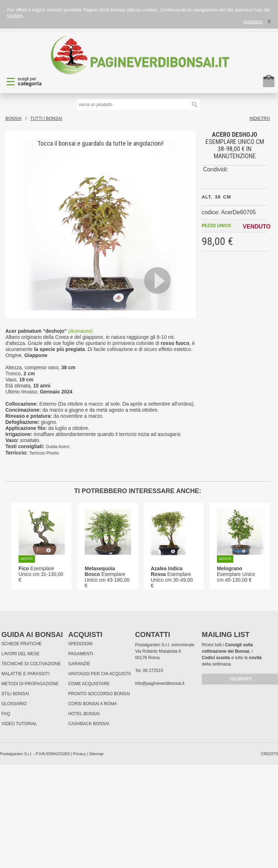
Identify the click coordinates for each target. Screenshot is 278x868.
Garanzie (79, 664)
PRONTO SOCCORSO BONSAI (99, 694)
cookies (15, 16)
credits (269, 754)
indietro (260, 119)
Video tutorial (19, 724)
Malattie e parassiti (25, 674)
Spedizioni (80, 644)
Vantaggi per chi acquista (100, 674)
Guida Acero (58, 447)
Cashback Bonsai (89, 724)
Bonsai (13, 119)
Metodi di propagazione (30, 684)
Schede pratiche (22, 644)
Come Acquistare (89, 684)
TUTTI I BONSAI (46, 119)
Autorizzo (253, 22)
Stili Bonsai (15, 694)
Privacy (79, 754)
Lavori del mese (21, 654)
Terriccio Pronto (44, 453)
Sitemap (96, 754)
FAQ (6, 714)
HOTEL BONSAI (84, 714)
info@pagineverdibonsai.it (160, 683)
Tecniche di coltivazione (31, 664)
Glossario (14, 704)
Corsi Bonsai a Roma (93, 704)
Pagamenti (81, 654)
